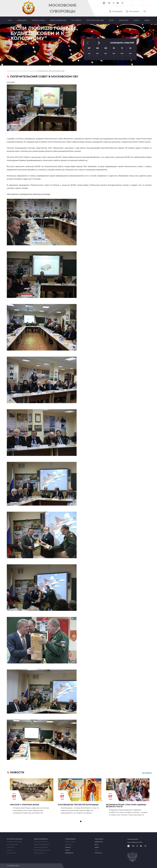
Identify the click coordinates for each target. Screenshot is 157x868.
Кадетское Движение (41, 839)
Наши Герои (11, 847)
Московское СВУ (12, 845)
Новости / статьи (38, 20)
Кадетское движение (58, 20)
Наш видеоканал (133, 839)
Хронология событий (41, 842)
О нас (10, 20)
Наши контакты (12, 853)
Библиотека (124, 20)
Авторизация (117, 11)
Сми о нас (10, 850)
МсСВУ (111, 20)
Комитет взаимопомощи (42, 850)
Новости (68, 847)
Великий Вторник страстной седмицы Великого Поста (126, 806)
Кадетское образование (42, 845)
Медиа (147, 20)
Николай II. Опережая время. (25, 805)
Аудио (97, 850)
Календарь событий (122, 43)
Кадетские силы (39, 853)
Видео (97, 847)
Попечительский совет (95, 20)
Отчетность (98, 853)
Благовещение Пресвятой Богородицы (78, 805)
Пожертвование (70, 839)
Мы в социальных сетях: (135, 842)
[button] (79, 60)
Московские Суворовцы (63, 8)
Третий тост (69, 845)
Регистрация (134, 11)
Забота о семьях (70, 842)
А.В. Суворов (76, 20)
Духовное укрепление (41, 847)
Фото (96, 845)
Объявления (22, 20)
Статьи (67, 850)
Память (136, 20)
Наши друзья (99, 839)
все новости (147, 773)
